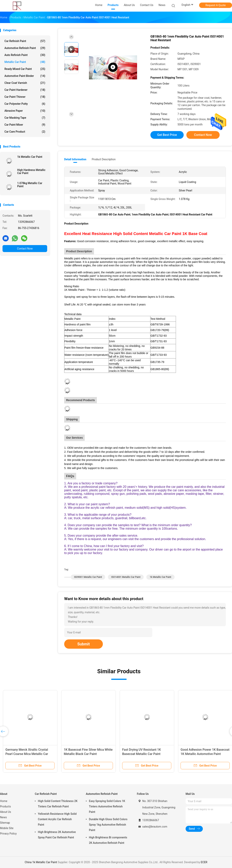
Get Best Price (167, 135)
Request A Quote (216, 5)
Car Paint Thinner (25, 97)
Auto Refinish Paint (25, 55)
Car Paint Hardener (25, 90)
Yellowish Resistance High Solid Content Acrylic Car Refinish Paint (57, 819)
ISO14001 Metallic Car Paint (126, 577)
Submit (84, 644)
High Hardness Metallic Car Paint (31, 172)
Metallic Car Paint (25, 62)
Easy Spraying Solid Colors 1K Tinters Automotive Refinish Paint (107, 806)
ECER (204, 862)
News (3, 817)
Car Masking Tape (25, 118)
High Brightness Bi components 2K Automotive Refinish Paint (108, 840)
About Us (6, 812)
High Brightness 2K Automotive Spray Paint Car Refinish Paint (57, 835)
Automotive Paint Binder (25, 76)
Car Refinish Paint (25, 41)
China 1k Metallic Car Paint (41, 862)
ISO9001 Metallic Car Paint (88, 577)
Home (4, 801)
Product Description (104, 159)
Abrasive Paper (25, 111)
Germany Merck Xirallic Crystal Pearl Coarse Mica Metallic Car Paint (27, 754)
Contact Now (25, 249)
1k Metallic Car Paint (30, 157)
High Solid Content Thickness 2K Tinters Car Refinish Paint (58, 804)
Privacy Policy (8, 834)
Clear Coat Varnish (25, 83)
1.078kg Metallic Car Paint (30, 185)
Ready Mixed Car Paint (25, 69)
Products (5, 806)
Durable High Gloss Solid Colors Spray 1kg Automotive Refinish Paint (108, 825)
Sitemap (5, 823)
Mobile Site (7, 828)
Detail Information (75, 159)
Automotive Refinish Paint (25, 48)
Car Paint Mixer (25, 125)
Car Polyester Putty (25, 104)
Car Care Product (25, 132)
